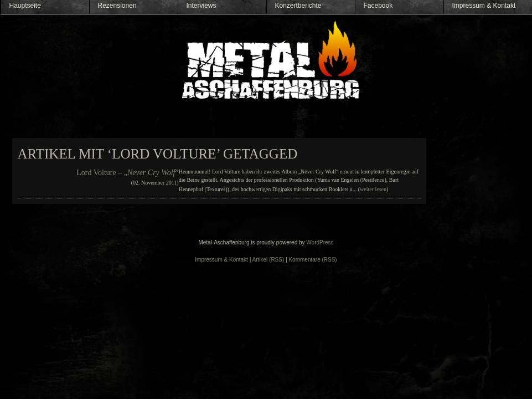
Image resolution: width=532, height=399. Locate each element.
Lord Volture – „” (127, 173)
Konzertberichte (298, 6)
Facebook (378, 6)
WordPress (320, 242)
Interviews (202, 6)
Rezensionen (117, 6)
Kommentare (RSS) (313, 260)
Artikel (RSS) (268, 260)
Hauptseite (25, 6)
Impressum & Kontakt (484, 6)
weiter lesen (373, 189)
